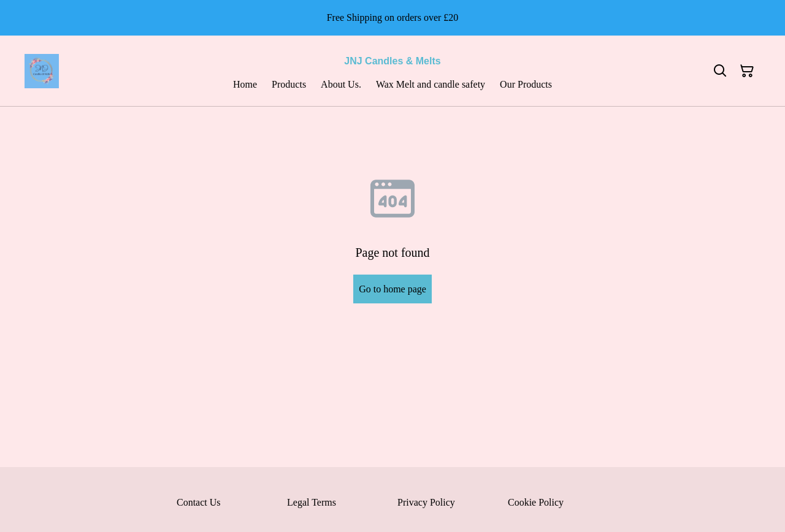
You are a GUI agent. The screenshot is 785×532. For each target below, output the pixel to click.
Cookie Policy (536, 502)
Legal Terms (312, 502)
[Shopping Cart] (747, 71)
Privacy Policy (426, 502)
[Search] (720, 71)
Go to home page (392, 289)
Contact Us (199, 502)
